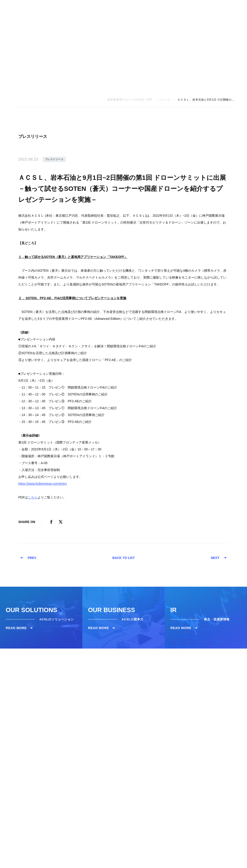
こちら (33, 497)
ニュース (165, 100)
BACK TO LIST (123, 558)
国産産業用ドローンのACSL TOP (130, 100)
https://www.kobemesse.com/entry (43, 484)
